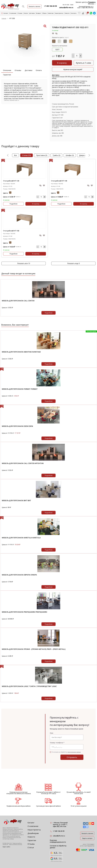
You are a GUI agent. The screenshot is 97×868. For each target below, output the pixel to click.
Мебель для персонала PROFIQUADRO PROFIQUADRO (24, 612)
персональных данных (74, 752)
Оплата (26, 13)
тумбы (56, 155)
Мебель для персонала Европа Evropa (19, 575)
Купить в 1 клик (84, 63)
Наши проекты (59, 13)
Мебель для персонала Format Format (20, 389)
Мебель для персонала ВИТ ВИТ (16, 500)
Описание (7, 70)
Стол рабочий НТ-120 (11, 181)
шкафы (70, 155)
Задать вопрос (87, 838)
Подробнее (13, 204)
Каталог (31, 823)
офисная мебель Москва (16, 845)
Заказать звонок (87, 833)
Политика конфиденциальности (58, 841)
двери (83, 155)
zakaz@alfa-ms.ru (66, 7)
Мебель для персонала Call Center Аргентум (23, 463)
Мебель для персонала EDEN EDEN (17, 426)
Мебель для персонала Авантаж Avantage (21, 352)
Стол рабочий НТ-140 (59, 181)
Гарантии (7, 75)
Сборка (44, 13)
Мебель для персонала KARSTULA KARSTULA (21, 538)
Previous (8, 155)
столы (27, 155)
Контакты (74, 13)
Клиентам (51, 13)
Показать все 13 (24, 263)
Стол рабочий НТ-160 (11, 231)
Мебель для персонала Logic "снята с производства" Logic (29, 686)
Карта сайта (6, 847)
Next (89, 155)
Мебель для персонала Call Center (18, 301)
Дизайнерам (33, 833)
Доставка (32, 13)
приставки (42, 155)
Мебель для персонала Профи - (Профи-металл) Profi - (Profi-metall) (34, 649)
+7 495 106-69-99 (50, 6)
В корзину (62, 63)
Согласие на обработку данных (58, 847)
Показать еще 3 (73, 263)
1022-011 (64, 112)
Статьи (31, 847)
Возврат (39, 13)
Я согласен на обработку (66, 752)
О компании (13, 13)
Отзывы (20, 13)
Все (16, 155)
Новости (67, 13)
